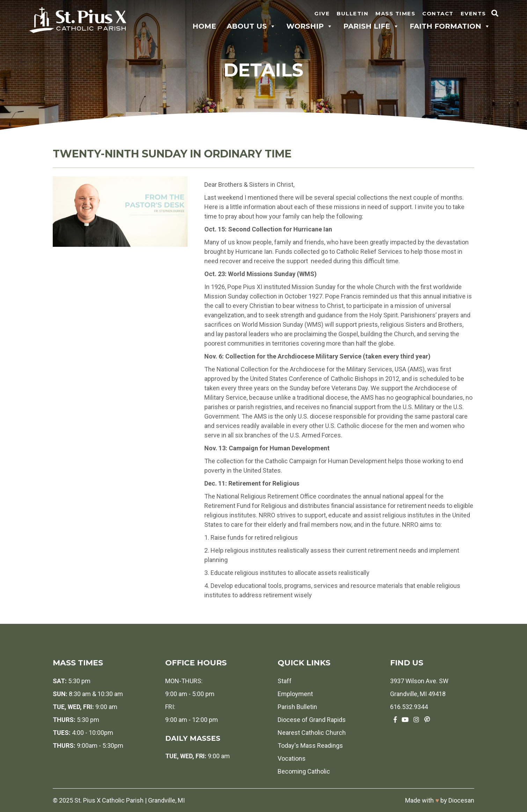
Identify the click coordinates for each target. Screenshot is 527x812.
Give (322, 13)
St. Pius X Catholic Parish (109, 800)
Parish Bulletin (297, 707)
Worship (310, 26)
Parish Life (371, 26)
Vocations (292, 758)
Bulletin (353, 13)
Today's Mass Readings (310, 745)
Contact (438, 13)
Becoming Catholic (304, 771)
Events (473, 13)
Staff (285, 681)
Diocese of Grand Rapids (312, 720)
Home (204, 26)
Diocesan (461, 800)
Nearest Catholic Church (312, 733)
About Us (251, 26)
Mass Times (395, 13)
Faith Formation (450, 26)
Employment (295, 694)
